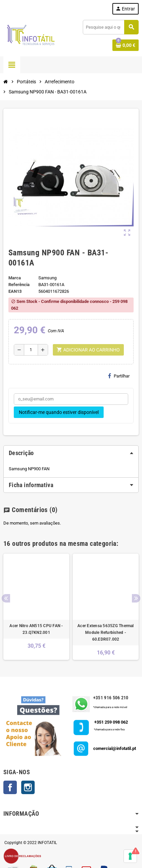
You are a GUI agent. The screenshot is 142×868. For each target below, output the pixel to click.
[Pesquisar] (111, 27)
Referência (19, 285)
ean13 (15, 291)
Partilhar (119, 376)
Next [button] (136, 598)
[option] (36, 607)
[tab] (71, 453)
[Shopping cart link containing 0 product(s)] (126, 45)
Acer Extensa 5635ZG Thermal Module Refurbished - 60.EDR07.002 (105, 633)
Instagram (28, 787)
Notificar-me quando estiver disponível (59, 412)
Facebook (10, 787)
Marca (15, 278)
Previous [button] (6, 598)
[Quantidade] (31, 350)
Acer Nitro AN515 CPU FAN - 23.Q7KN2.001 (36, 629)
